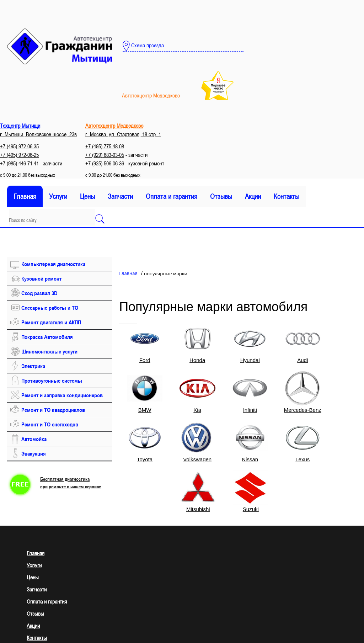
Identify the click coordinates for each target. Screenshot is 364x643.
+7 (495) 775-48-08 (105, 146)
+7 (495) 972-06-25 (19, 155)
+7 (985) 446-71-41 (19, 163)
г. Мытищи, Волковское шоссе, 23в (38, 134)
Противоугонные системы (52, 381)
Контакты (287, 196)
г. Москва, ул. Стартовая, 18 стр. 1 (123, 134)
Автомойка (34, 439)
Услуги (58, 196)
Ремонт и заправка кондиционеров (62, 395)
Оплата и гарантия (172, 196)
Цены (87, 196)
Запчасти (120, 196)
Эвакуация (34, 453)
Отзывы (221, 196)
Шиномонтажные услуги (49, 351)
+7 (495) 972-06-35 (19, 146)
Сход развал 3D (39, 293)
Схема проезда (143, 46)
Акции (253, 196)
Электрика (33, 366)
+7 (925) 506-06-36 (105, 163)
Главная (25, 196)
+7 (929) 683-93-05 (105, 155)
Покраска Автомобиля (47, 337)
